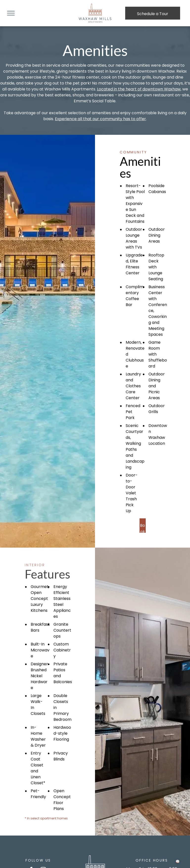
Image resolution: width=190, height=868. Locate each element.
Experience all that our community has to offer (100, 119)
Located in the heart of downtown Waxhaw (139, 89)
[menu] (11, 13)
